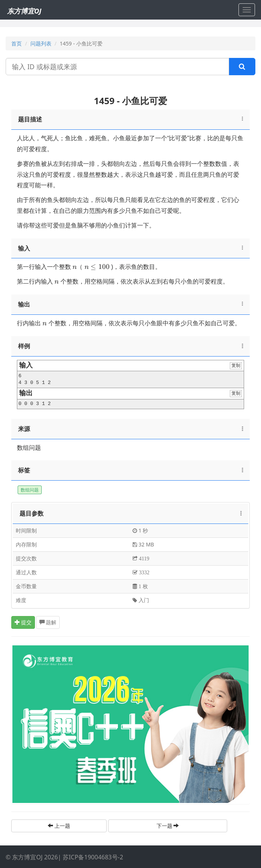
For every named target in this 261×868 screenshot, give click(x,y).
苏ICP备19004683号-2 (93, 857)
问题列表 (41, 43)
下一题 (168, 826)
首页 (17, 43)
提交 (23, 622)
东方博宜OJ (24, 11)
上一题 (59, 826)
